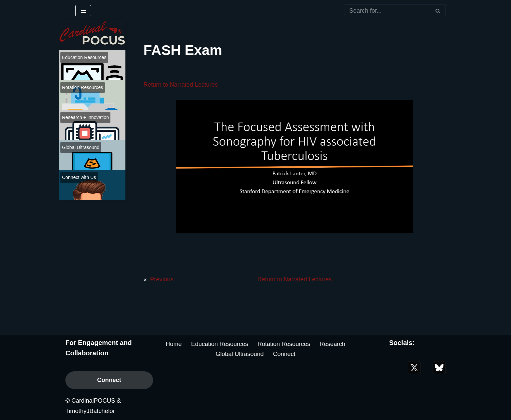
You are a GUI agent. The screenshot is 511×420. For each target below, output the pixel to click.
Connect (109, 380)
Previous (162, 279)
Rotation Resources (284, 344)
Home (174, 344)
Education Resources (220, 344)
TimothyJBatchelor (90, 411)
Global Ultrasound (239, 354)
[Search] (388, 11)
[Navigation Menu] (83, 11)
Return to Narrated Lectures (181, 85)
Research (332, 344)
